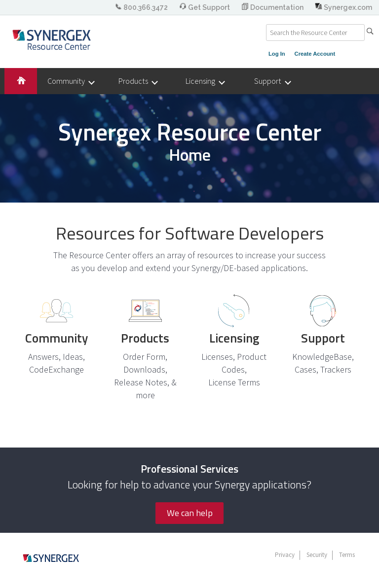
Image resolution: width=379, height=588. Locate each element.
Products (138, 81)
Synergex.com (343, 7)
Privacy (285, 555)
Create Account (315, 54)
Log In (277, 54)
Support (272, 81)
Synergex (52, 39)
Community (71, 81)
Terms (347, 555)
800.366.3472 (142, 7)
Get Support (205, 7)
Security (317, 555)
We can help (190, 513)
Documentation (273, 7)
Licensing (205, 81)
